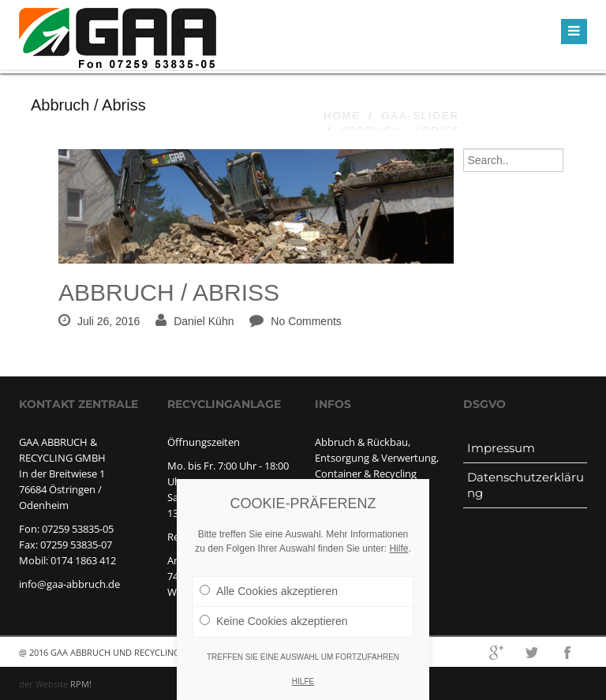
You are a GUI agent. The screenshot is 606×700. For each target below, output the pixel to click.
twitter (532, 653)
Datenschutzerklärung (526, 485)
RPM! (81, 684)
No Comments (306, 321)
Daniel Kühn (204, 321)
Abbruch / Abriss (169, 292)
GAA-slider (420, 116)
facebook (567, 653)
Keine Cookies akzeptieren (274, 627)
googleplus (496, 653)
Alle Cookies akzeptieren (269, 597)
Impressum (501, 448)
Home (342, 116)
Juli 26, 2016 (108, 321)
